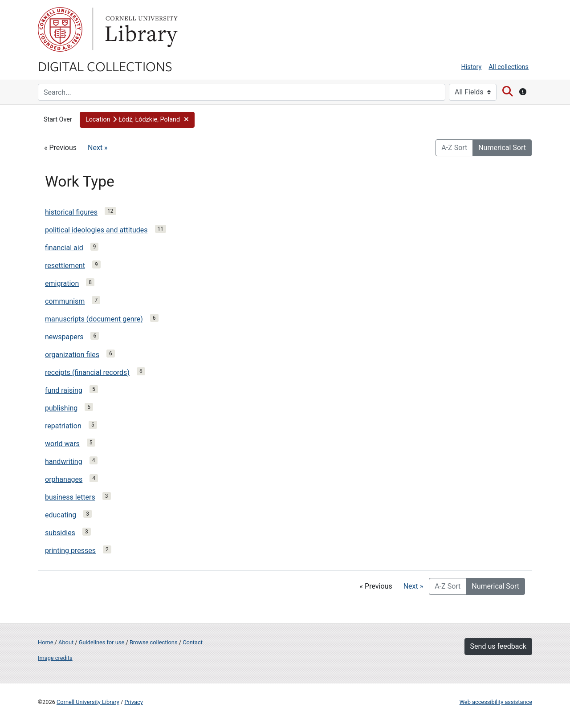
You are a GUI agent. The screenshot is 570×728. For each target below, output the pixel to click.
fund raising (64, 390)
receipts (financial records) (87, 372)
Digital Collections (105, 66)
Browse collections (154, 642)
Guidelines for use (102, 642)
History (472, 67)
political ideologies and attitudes (96, 230)
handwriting (64, 462)
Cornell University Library (88, 702)
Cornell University (60, 29)
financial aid (64, 248)
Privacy (133, 702)
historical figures (71, 212)
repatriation (63, 426)
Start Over (58, 120)
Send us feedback (498, 646)
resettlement (65, 266)
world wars (62, 444)
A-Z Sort (454, 148)
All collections (509, 67)
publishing (61, 408)
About (66, 642)
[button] (137, 120)
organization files (72, 355)
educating (61, 515)
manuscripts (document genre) (94, 319)
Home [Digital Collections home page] (45, 642)
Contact (193, 642)
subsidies (60, 533)
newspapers (64, 337)
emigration (62, 283)
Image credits (55, 658)
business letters (70, 497)
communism (65, 301)
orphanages (64, 479)
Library (140, 29)
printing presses (70, 551)
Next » (98, 148)
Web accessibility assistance (496, 702)
